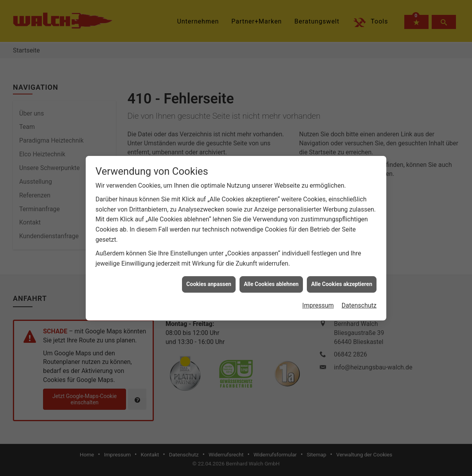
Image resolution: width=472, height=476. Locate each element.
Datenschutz (359, 271)
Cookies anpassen (209, 250)
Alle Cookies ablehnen (271, 250)
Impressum (318, 271)
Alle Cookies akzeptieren (342, 250)
